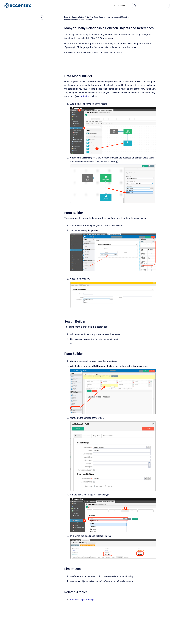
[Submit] (135, 5)
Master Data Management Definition (78, 20)
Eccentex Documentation (74, 17)
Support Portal (119, 5)
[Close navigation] (42, 18)
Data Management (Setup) (117, 17)
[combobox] (151, 5)
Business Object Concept (82, 600)
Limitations (85, 96)
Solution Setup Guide (95, 17)
